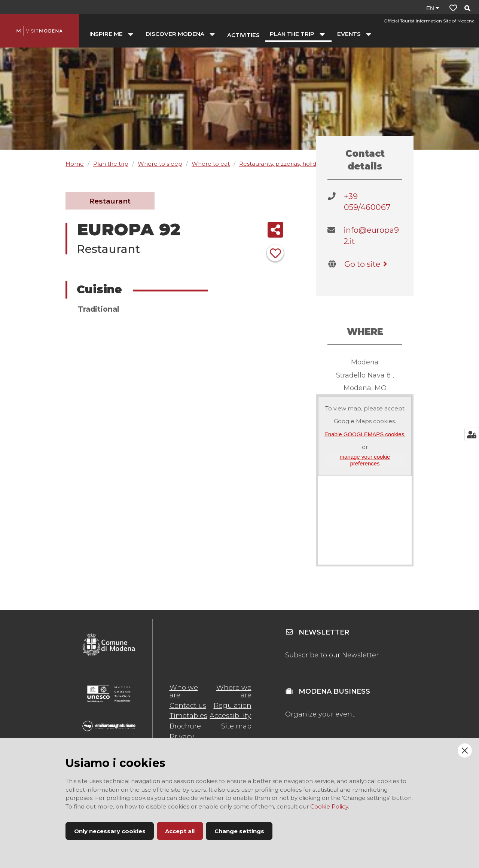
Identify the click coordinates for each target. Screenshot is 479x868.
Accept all (180, 831)
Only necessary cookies (110, 831)
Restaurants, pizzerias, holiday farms (290, 164)
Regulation (233, 706)
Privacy (182, 737)
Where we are (234, 691)
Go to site (367, 264)
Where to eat (211, 164)
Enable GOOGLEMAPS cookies (364, 434)
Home (75, 164)
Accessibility (230, 716)
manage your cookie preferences (365, 460)
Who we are (184, 691)
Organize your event (320, 714)
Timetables (188, 716)
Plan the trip (111, 164)
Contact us (188, 706)
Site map (236, 726)
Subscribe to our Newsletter (332, 655)
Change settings (239, 831)
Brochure (185, 726)
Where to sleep (160, 164)
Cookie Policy (329, 806)
